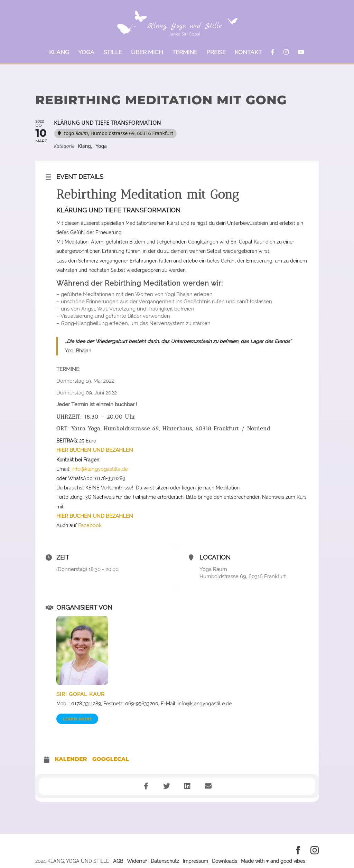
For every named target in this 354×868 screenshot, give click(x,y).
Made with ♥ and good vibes (273, 861)
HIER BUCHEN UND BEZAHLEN (95, 450)
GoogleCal (111, 759)
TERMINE (185, 53)
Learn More (77, 719)
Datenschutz (165, 861)
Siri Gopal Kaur (81, 694)
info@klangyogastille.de (99, 469)
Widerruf (137, 861)
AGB (118, 861)
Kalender (71, 759)
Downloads (225, 861)
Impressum (195, 861)
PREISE (216, 53)
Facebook (90, 525)
